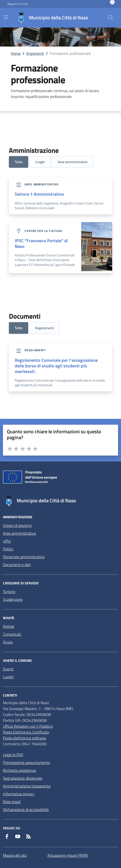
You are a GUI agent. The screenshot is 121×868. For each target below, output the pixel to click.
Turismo (9, 591)
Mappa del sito (15, 855)
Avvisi (8, 642)
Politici (8, 549)
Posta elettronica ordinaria (24, 738)
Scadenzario (13, 599)
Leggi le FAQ (13, 755)
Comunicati (12, 634)
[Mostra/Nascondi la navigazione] (6, 17)
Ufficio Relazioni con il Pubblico (28, 726)
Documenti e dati (17, 565)
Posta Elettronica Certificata (26, 732)
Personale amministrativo (24, 557)
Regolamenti (44, 328)
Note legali (12, 802)
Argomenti (35, 53)
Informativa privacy (19, 794)
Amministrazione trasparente (27, 786)
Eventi (8, 669)
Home (16, 53)
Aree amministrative (73, 162)
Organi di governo (17, 525)
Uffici (7, 541)
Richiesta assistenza (20, 770)
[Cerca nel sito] (111, 18)
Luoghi (40, 162)
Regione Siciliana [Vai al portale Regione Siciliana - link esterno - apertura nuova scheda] (18, 4)
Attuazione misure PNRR (68, 855)
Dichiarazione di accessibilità (26, 809)
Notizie (9, 626)
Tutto (19, 162)
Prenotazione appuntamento (26, 762)
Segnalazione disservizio (23, 778)
